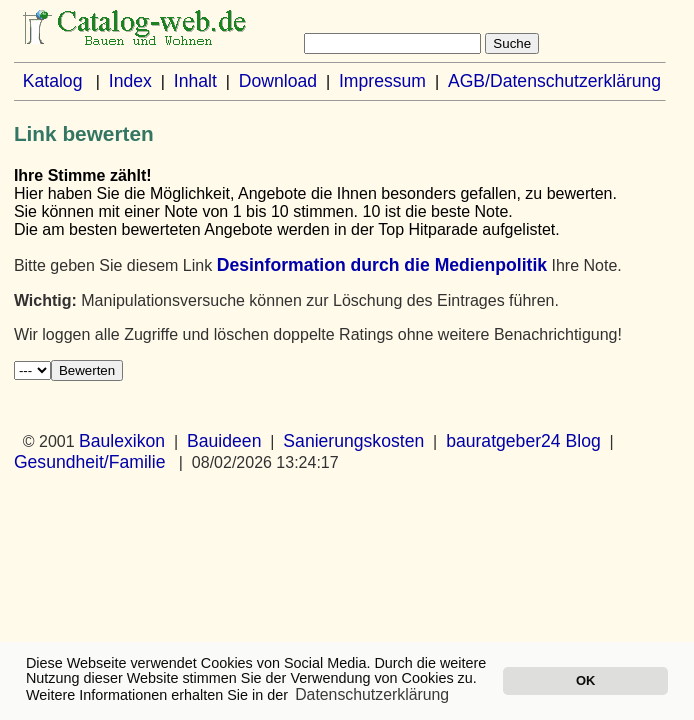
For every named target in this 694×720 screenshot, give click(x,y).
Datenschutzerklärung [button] (372, 694)
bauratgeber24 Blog (523, 441)
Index (130, 81)
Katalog (53, 81)
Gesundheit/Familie (90, 462)
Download (278, 81)
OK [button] (585, 680)
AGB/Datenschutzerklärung (554, 81)
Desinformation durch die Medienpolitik (382, 265)
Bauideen (224, 441)
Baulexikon (122, 441)
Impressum (382, 81)
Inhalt (195, 81)
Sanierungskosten (353, 441)
